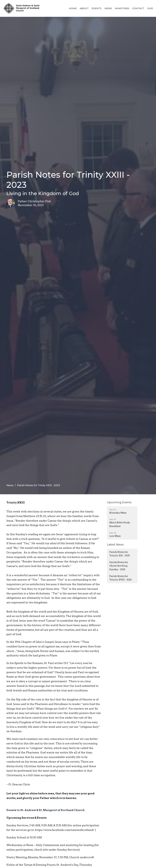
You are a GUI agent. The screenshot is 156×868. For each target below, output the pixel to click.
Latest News (115, 545)
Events (97, 8)
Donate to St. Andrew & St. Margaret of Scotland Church (45, 810)
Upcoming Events (119, 502)
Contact (138, 8)
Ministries (122, 8)
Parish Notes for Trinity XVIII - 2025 (121, 578)
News (108, 8)
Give (150, 8)
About (84, 8)
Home (73, 8)
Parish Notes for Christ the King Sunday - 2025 (119, 566)
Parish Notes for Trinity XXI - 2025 (120, 554)
